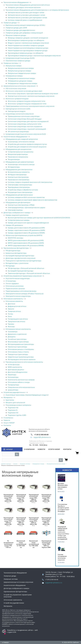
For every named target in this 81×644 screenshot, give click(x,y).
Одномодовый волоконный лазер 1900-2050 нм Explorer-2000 (46, 544)
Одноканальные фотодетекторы (15, 592)
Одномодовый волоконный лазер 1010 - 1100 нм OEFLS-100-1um (8, 499)
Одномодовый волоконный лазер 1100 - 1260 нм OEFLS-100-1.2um (21, 499)
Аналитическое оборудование (15, 585)
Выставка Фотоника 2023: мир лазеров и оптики (63, 486)
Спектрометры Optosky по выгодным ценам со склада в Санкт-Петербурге (64, 508)
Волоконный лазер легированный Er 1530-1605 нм (21, 544)
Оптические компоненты (13, 600)
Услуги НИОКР (54, 449)
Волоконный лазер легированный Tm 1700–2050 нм (34, 544)
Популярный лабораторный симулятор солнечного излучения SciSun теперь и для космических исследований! (63, 533)
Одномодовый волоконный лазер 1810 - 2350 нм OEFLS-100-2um (34, 522)
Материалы (8, 606)
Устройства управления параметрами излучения (18, 596)
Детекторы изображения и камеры (16, 588)
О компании (29, 449)
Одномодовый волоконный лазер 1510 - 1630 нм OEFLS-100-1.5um (8, 522)
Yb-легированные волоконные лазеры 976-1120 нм (8, 544)
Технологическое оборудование (15, 573)
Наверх (5, 642)
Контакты (67, 449)
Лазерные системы (11, 579)
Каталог (9, 449)
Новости (41, 449)
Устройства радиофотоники (14, 603)
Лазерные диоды (10, 576)
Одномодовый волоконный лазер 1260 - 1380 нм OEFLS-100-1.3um (34, 499)
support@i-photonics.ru (41, 437)
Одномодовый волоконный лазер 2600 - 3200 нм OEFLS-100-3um (46, 522)
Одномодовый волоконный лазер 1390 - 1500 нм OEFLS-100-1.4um (46, 499)
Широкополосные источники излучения (18, 582)
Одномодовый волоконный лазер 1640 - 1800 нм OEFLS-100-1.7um (21, 522)
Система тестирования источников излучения (62, 557)
